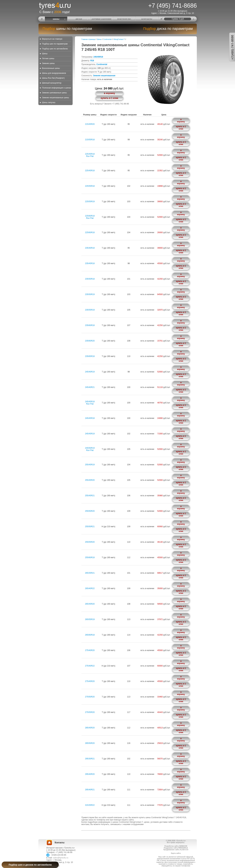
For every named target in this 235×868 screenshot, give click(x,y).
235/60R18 (90, 325)
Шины (45, 54)
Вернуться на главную (52, 39)
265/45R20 (90, 604)
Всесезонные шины (51, 68)
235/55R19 (90, 310)
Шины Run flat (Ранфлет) (53, 78)
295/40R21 (90, 790)
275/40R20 (90, 650)
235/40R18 (90, 248)
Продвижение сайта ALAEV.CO (176, 850)
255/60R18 (90, 557)
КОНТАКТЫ (147, 19)
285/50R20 (90, 743)
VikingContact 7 (119, 39)
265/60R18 (90, 635)
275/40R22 (90, 666)
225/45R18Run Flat (90, 155)
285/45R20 (90, 728)
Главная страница (88, 39)
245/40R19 (90, 372)
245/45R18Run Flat (90, 403)
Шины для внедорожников (54, 73)
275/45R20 (90, 681)
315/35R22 (90, 805)
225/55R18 (90, 186)
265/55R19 (90, 619)
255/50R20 (90, 511)
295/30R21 (90, 759)
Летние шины (48, 58)
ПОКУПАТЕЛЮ (124, 19)
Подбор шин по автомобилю (55, 49)
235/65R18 (90, 356)
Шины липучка (49, 102)
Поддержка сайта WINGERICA (176, 848)
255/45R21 (90, 496)
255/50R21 (90, 527)
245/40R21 (90, 387)
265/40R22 (90, 588)
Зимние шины (48, 63)
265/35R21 (90, 573)
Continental (107, 39)
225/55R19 (90, 202)
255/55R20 (90, 542)
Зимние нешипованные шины (56, 98)
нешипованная (108, 76)
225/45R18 (90, 171)
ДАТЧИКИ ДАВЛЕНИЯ (101, 19)
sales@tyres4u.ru (61, 858)
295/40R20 (90, 774)
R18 (92, 61)
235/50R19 (90, 294)
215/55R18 (90, 140)
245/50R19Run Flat (90, 449)
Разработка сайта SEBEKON (176, 846)
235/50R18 (90, 279)
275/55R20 (90, 712)
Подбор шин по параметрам (55, 44)
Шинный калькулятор (52, 83)
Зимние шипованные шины (54, 93)
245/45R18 (98, 57)
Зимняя (97, 76)
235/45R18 (90, 263)
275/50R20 (90, 697)
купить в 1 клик (109, 98)
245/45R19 (90, 434)
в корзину (110, 93)
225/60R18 (90, 232)
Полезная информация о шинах (57, 88)
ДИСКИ (79, 19)
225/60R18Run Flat (90, 217)
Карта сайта (176, 853)
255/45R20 (90, 480)
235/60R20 (90, 341)
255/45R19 (90, 465)
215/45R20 (90, 124)
